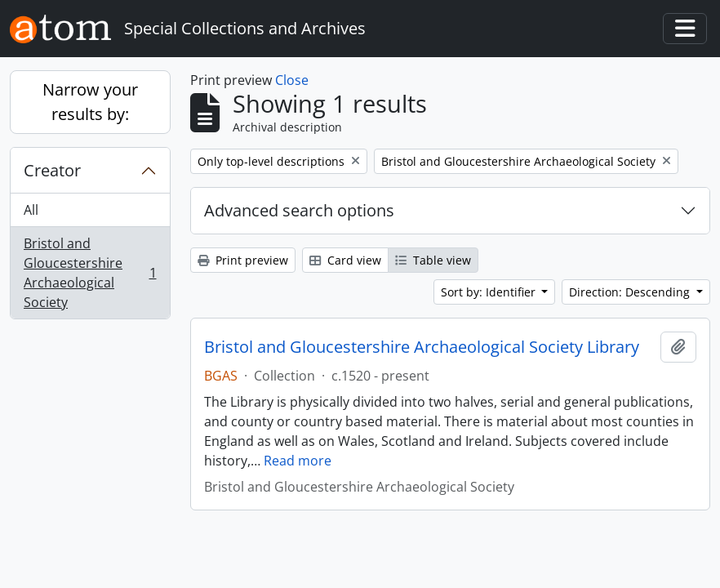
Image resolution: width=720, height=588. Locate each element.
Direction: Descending (631, 292)
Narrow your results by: (90, 102)
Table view (433, 260)
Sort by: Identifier (490, 292)
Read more (298, 461)
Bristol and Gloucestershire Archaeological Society (90, 273)
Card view (345, 260)
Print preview (243, 260)
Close (292, 80)
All (31, 210)
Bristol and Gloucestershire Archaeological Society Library (422, 347)
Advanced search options (299, 210)
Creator (52, 170)
